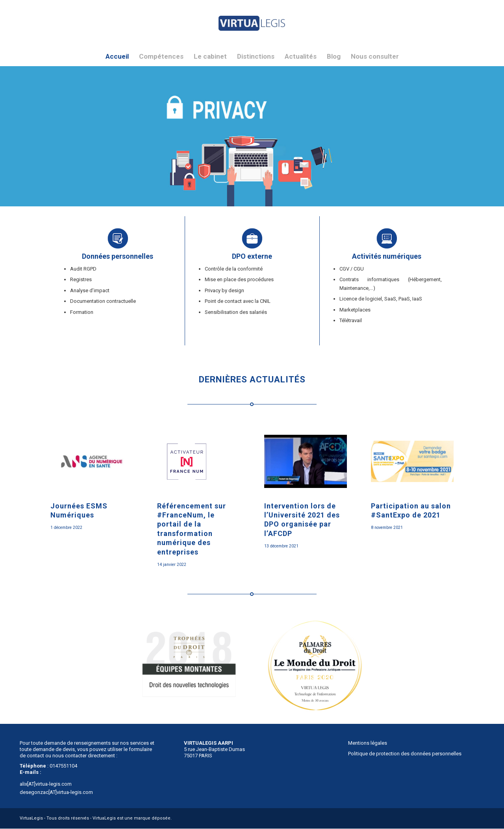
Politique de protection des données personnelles (405, 754)
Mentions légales (368, 743)
